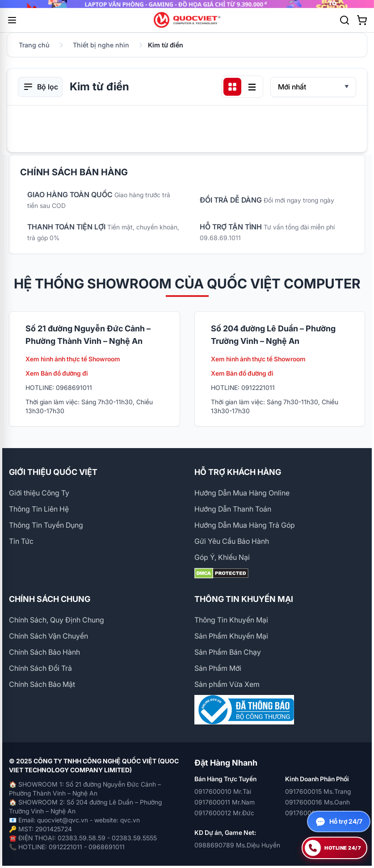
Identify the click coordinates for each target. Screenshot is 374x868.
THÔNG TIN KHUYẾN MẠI (244, 599)
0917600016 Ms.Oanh (317, 802)
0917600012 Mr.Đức (224, 813)
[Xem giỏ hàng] (362, 20)
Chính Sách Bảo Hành (44, 652)
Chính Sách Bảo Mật (42, 684)
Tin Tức (21, 541)
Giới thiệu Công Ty (39, 493)
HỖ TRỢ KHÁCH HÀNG (238, 472)
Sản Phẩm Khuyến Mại (231, 636)
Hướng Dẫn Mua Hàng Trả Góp (245, 525)
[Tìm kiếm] (345, 20)
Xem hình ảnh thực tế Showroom (73, 359)
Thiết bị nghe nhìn (101, 45)
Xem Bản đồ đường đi (57, 373)
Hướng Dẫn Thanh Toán (233, 509)
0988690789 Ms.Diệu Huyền (237, 845)
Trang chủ (34, 45)
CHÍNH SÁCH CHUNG (50, 599)
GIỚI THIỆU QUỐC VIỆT (53, 472)
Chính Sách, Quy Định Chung (57, 620)
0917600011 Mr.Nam (225, 802)
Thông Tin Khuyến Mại (231, 620)
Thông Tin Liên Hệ (39, 509)
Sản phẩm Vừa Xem (227, 684)
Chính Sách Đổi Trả (40, 668)
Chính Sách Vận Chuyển (48, 636)
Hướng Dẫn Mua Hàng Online (242, 493)
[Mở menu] (12, 20)
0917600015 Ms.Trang (318, 791)
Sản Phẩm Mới (218, 668)
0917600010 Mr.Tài (223, 791)
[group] (187, 4)
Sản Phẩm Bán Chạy (228, 652)
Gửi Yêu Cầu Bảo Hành (232, 541)
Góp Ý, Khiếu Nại (222, 557)
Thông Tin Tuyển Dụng (46, 525)
